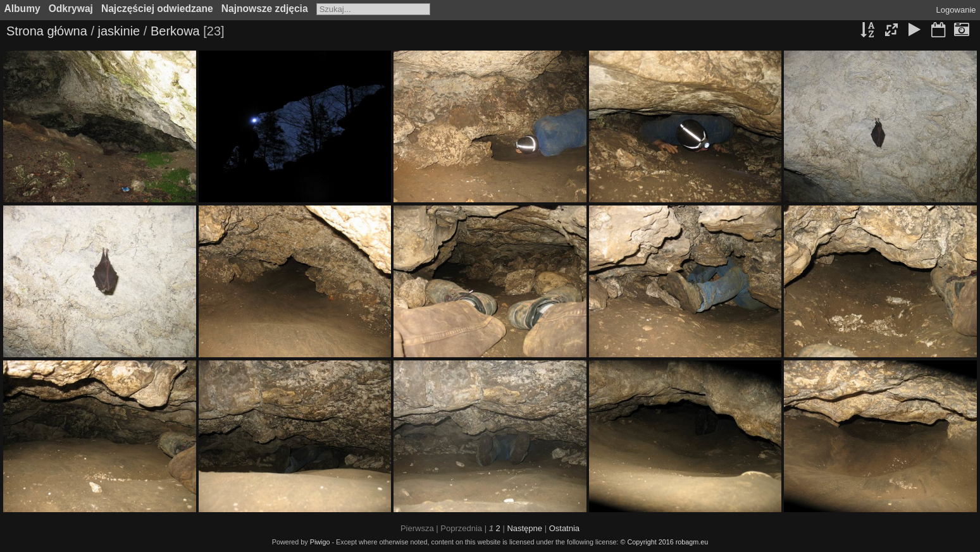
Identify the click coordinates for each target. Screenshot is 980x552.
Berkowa (175, 31)
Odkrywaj (71, 9)
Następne (524, 528)
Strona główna (47, 31)
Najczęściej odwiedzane (157, 9)
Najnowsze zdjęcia (265, 9)
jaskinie (119, 31)
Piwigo (320, 542)
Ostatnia (564, 528)
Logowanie (956, 10)
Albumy (22, 9)
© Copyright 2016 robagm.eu (665, 542)
